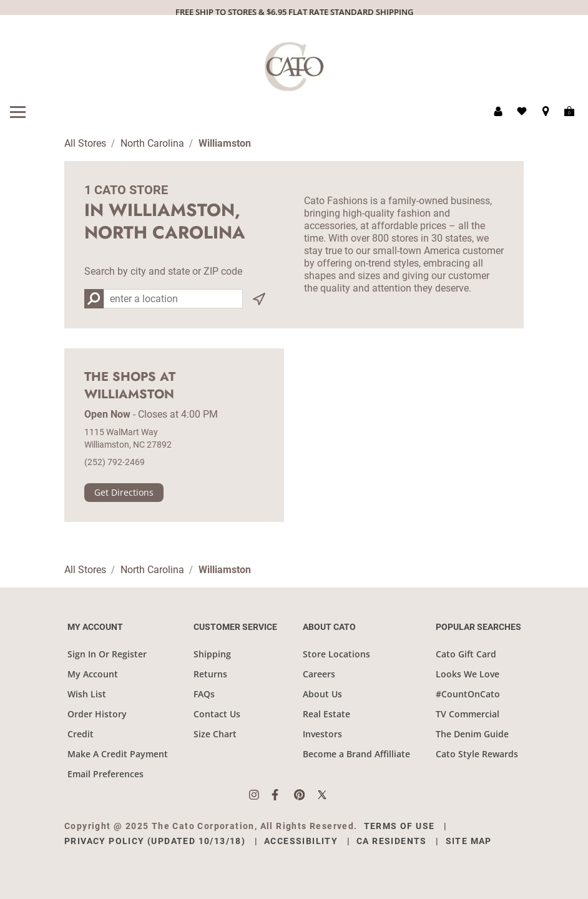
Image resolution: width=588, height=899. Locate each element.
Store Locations (336, 654)
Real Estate (326, 714)
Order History (97, 714)
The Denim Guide (472, 734)
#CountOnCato (468, 694)
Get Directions (124, 492)
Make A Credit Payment (118, 754)
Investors (322, 734)
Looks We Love (468, 674)
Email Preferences (105, 774)
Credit (81, 734)
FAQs (204, 694)
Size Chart (215, 734)
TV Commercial (468, 714)
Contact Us (217, 714)
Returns (210, 674)
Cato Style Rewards (477, 754)
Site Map (469, 841)
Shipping (212, 654)
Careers (319, 674)
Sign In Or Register (107, 654)
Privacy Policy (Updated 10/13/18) (155, 841)
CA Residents (392, 841)
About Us (322, 694)
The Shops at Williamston (130, 386)
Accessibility (301, 841)
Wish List (87, 694)
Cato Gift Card (466, 654)
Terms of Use (399, 826)
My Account (93, 674)
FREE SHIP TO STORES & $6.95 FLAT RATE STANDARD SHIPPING (294, 12)
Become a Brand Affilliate (356, 754)
